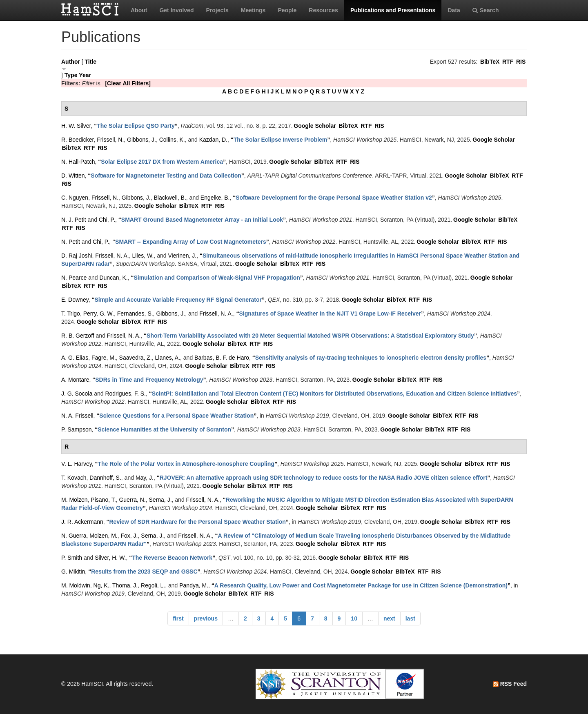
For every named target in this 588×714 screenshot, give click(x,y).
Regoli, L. (153, 585)
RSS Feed (510, 684)
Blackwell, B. (170, 198)
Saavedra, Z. (136, 358)
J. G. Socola (77, 394)
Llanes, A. (168, 358)
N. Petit (71, 242)
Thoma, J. (125, 585)
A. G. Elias (75, 358)
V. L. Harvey (77, 464)
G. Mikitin (73, 572)
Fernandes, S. (135, 314)
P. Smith (72, 558)
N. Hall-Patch (78, 162)
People (287, 10)
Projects (217, 10)
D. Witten (73, 176)
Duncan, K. (113, 278)
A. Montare (75, 380)
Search (486, 10)
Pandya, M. (194, 585)
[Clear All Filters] (128, 83)
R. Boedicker (77, 140)
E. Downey (75, 300)
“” (136, 126)
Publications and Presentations (393, 10)
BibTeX (490, 62)
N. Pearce (74, 278)
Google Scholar (315, 126)
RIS (521, 62)
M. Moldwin (76, 585)
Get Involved (176, 10)
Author (71, 62)
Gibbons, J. (141, 140)
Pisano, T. (103, 500)
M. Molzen (75, 500)
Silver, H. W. (110, 558)
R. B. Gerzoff (78, 336)
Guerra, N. (132, 500)
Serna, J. (160, 500)
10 (354, 618)
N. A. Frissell (77, 416)
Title (91, 62)
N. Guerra (74, 536)
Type (71, 75)
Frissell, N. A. (112, 256)
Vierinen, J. (182, 256)
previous (206, 618)
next (389, 618)
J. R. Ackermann (82, 522)
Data (454, 10)
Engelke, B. (215, 198)
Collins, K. (172, 140)
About (139, 10)
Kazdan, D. (213, 140)
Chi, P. (107, 220)
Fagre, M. (104, 358)
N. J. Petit (74, 220)
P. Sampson (76, 429)
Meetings (253, 10)
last (410, 618)
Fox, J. (129, 536)
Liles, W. (143, 256)
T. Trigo (71, 314)
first (178, 618)
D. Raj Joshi (77, 256)
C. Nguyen (75, 198)
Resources (323, 10)
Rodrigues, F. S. (125, 394)
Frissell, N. (110, 140)
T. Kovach (74, 478)
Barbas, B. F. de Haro (222, 358)
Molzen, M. (103, 536)
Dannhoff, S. (105, 478)
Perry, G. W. (99, 314)
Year (85, 75)
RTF (508, 62)
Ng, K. (101, 585)
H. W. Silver (76, 126)
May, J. (145, 478)
